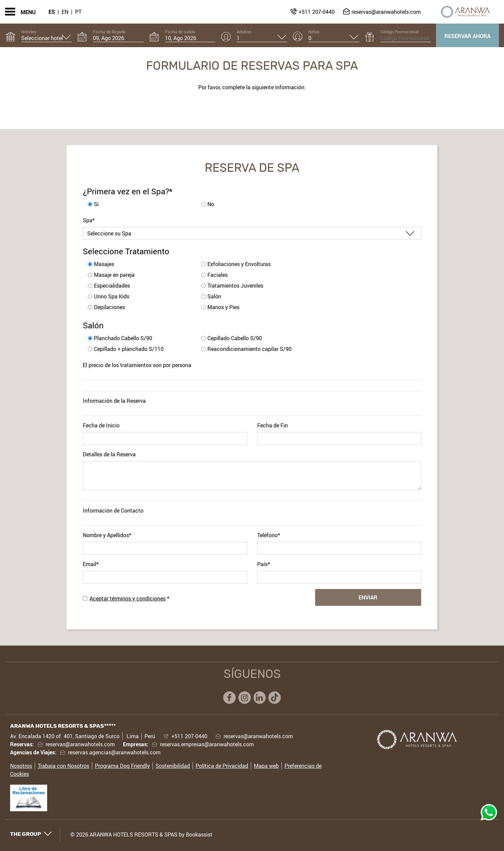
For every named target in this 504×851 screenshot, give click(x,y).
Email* (91, 564)
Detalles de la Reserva (109, 454)
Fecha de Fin (273, 425)
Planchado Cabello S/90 (123, 338)
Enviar (368, 597)
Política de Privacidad (222, 766)
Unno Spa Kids (112, 296)
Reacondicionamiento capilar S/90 (249, 349)
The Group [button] (31, 834)
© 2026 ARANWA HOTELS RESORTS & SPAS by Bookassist (141, 834)
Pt (78, 12)
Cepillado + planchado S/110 (129, 349)
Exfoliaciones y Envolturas (239, 264)
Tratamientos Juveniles (235, 286)
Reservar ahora (467, 36)
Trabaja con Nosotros (63, 766)
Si (96, 204)
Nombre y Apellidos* (107, 535)
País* (264, 564)
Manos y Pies (223, 307)
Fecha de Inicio (101, 425)
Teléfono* (269, 535)
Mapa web (266, 766)
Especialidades (112, 286)
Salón (214, 296)
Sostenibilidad (173, 766)
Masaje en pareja (114, 275)
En (65, 12)
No (211, 204)
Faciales (217, 275)
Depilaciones (109, 307)
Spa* (89, 220)
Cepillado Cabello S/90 (235, 338)
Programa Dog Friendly (122, 766)
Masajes (104, 264)
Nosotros (21, 766)
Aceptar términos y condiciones (128, 598)
